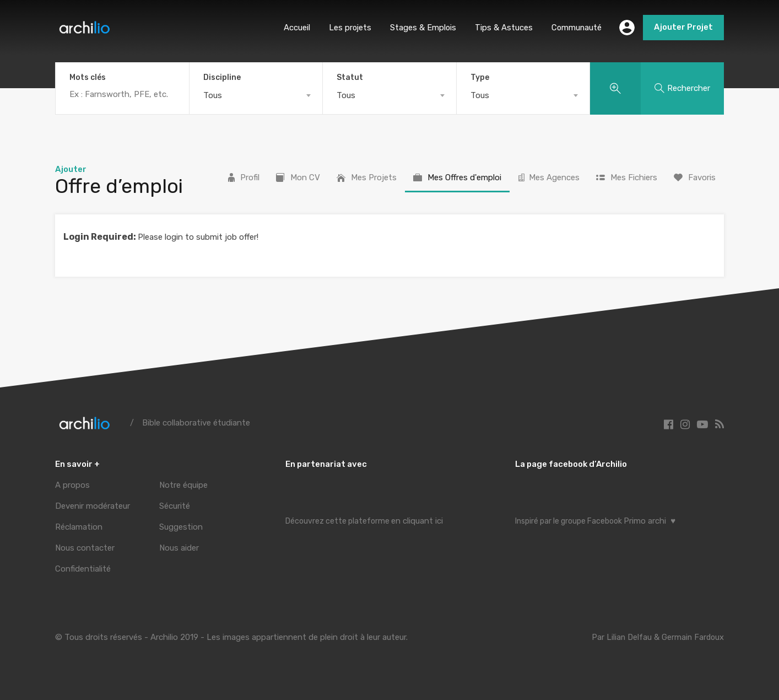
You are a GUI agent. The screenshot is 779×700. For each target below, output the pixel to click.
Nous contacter (85, 548)
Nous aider (179, 548)
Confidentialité (83, 569)
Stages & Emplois (422, 28)
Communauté (576, 28)
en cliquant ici (417, 521)
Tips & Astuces (503, 28)
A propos (72, 485)
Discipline (222, 78)
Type (480, 78)
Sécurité (175, 506)
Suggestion (181, 527)
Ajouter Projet (683, 28)
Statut (350, 78)
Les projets (348, 28)
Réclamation (79, 527)
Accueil (294, 28)
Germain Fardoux (692, 637)
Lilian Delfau (627, 637)
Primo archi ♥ (650, 521)
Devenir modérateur (93, 506)
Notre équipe (183, 485)
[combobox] (256, 95)
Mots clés (88, 78)
